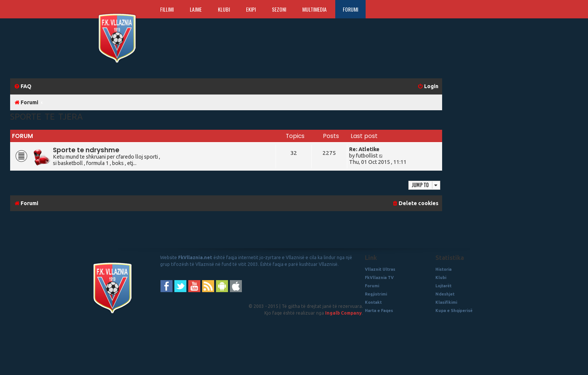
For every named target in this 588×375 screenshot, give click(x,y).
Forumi (350, 9)
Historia (443, 269)
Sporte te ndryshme (86, 150)
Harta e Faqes (379, 310)
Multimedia (314, 9)
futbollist (367, 156)
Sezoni (279, 9)
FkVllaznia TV (379, 277)
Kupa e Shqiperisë (454, 310)
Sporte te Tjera (46, 116)
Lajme (196, 9)
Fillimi (167, 9)
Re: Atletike (364, 149)
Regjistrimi (376, 294)
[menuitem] (23, 86)
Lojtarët (443, 286)
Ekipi (251, 9)
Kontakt (373, 302)
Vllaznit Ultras (380, 269)
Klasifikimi (446, 302)
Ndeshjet (445, 294)
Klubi (224, 9)
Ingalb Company (343, 313)
